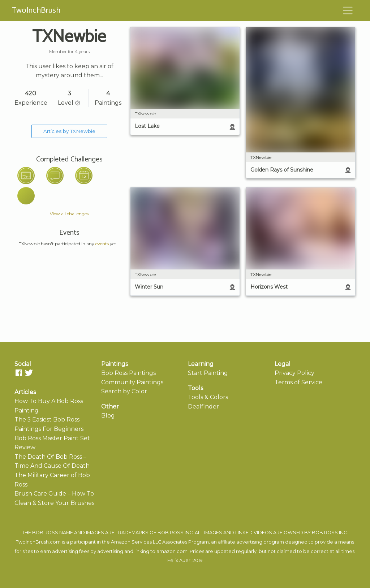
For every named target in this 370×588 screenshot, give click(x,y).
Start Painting (208, 373)
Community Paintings (132, 382)
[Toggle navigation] (348, 10)
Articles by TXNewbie (69, 131)
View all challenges (69, 214)
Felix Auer (179, 560)
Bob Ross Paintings (128, 373)
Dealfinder (203, 407)
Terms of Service (298, 382)
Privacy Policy (294, 373)
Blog (108, 416)
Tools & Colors (208, 397)
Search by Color (124, 391)
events (102, 244)
